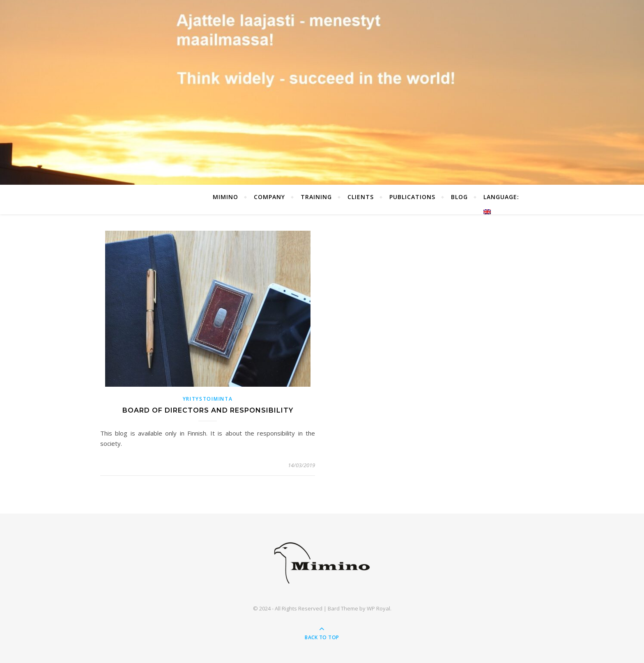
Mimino (225, 197)
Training (316, 197)
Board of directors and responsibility (208, 410)
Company (269, 197)
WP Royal (378, 608)
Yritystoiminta (208, 399)
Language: (502, 204)
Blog (459, 197)
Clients (361, 197)
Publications (412, 197)
